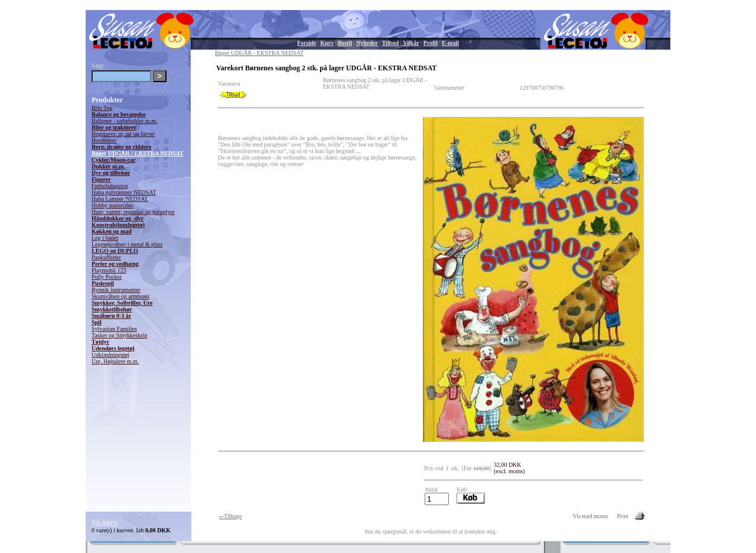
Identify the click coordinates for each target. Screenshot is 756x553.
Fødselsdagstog (110, 186)
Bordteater (104, 140)
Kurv (327, 43)
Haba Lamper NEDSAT (120, 199)
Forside (307, 43)
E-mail (450, 43)
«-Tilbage (231, 516)
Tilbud (391, 43)
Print (623, 516)
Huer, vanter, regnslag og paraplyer (133, 212)
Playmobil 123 (109, 270)
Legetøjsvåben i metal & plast (127, 244)
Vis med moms (591, 516)
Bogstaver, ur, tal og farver (123, 134)
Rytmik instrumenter (116, 290)
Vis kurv (105, 522)
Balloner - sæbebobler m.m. (124, 121)
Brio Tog (102, 108)
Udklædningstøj (110, 355)
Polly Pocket (107, 277)
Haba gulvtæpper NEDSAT (124, 192)
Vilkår (411, 43)
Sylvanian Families (114, 329)
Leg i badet (105, 238)
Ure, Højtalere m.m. (115, 361)
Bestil (345, 43)
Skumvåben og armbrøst (120, 296)
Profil (431, 43)
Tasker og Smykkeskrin (119, 335)
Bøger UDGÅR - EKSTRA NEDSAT (138, 153)
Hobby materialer (112, 205)
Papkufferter (106, 257)
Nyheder (367, 43)
